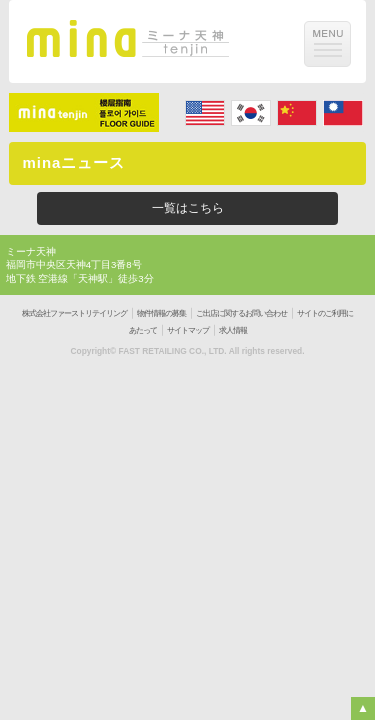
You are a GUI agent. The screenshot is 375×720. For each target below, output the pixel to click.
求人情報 (233, 330)
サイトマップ (188, 330)
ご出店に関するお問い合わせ (241, 313)
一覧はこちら (188, 208)
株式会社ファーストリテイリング (74, 313)
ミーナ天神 (31, 251)
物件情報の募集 (161, 313)
